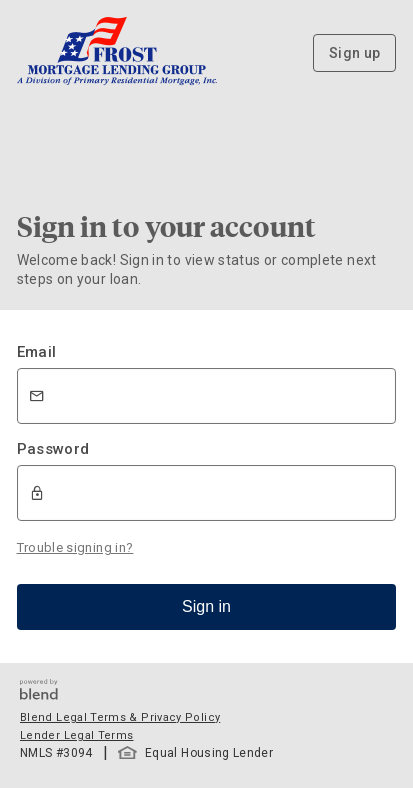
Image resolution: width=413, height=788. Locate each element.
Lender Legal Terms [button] (76, 735)
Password (53, 449)
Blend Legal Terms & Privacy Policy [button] (120, 717)
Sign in (206, 606)
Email (37, 352)
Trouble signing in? (75, 547)
